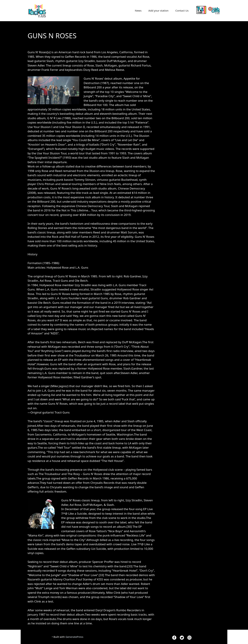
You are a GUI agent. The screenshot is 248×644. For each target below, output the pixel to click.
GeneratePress (74, 637)
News (138, 11)
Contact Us (182, 11)
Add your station (159, 11)
